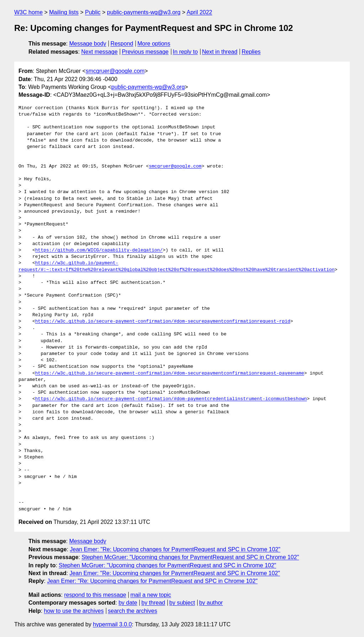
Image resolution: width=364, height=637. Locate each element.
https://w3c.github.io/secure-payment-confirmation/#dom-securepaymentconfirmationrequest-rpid (163, 322)
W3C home (28, 12)
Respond (122, 44)
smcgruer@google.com (115, 71)
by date (128, 603)
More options (154, 44)
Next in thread (220, 52)
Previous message (145, 52)
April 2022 (199, 12)
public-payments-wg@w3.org (144, 12)
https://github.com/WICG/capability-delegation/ (99, 250)
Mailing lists (64, 12)
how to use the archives (74, 611)
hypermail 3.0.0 (112, 624)
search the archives (133, 611)
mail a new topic (151, 595)
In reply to (185, 52)
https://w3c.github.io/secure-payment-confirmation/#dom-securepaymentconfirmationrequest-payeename (170, 373)
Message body (88, 44)
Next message (100, 52)
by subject (182, 603)
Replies (251, 52)
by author (211, 603)
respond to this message (95, 595)
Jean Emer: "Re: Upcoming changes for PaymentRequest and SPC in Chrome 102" (175, 549)
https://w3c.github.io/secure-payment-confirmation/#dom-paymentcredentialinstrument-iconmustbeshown (171, 399)
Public (93, 12)
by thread (153, 603)
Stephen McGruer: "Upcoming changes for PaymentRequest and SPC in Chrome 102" (190, 557)
